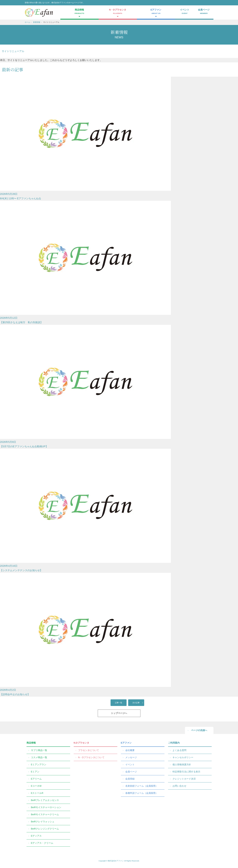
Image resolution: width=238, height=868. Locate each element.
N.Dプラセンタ (81, 743)
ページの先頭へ (199, 730)
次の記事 (136, 703)
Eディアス (36, 836)
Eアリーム (36, 779)
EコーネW (36, 786)
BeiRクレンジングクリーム (45, 829)
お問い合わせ (179, 786)
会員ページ (204, 12)
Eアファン (126, 743)
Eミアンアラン (39, 765)
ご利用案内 (174, 743)
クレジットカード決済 (184, 779)
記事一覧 (119, 703)
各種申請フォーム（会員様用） (142, 793)
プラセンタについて (89, 750)
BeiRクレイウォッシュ (43, 822)
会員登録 (130, 779)
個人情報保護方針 (182, 765)
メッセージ (131, 757)
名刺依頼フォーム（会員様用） (142, 786)
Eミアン (35, 772)
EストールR (37, 793)
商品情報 (31, 743)
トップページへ (119, 713)
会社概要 (130, 750)
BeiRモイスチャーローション (46, 807)
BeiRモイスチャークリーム (45, 814)
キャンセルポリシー (183, 757)
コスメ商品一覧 (39, 757)
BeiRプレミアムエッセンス (45, 800)
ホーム (27, 22)
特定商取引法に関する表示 (186, 772)
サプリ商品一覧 (39, 750)
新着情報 (37, 22)
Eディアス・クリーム (42, 843)
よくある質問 (179, 750)
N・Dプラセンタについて (91, 757)
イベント (185, 12)
